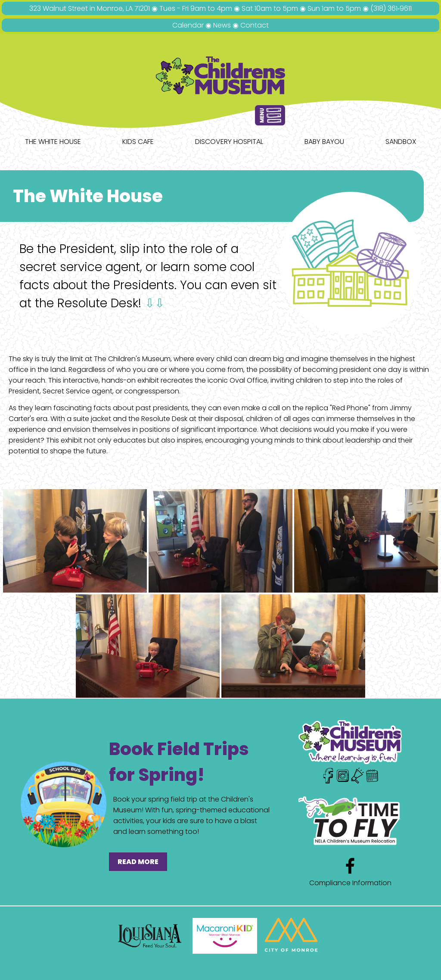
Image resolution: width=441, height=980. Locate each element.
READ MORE (138, 862)
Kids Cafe (138, 142)
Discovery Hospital (229, 142)
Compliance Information (350, 883)
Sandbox (401, 142)
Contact (255, 25)
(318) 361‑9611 (391, 8)
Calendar (188, 25)
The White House (53, 142)
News (222, 25)
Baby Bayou (324, 142)
